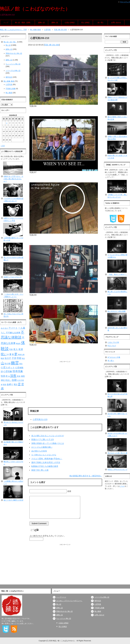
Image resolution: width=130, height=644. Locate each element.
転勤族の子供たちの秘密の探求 (45, 466)
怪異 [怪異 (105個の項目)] (3, 376)
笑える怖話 (85, 23)
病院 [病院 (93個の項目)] (23, 376)
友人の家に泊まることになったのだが (48, 436)
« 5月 (3, 146)
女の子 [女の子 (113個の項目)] (8, 358)
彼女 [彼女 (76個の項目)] (21, 364)
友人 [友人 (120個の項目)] (16, 349)
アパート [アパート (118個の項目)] (13, 328)
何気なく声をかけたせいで (117, 470)
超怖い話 (41, 23)
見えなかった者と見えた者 (117, 453)
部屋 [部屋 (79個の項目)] (4, 385)
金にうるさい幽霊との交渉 (13, 500)
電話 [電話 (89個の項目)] (15, 385)
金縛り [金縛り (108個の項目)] (10, 384)
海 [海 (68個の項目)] (9, 376)
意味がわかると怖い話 (14, 53)
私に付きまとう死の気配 (117, 311)
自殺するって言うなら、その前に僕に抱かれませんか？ (13, 179)
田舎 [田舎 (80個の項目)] (19, 376)
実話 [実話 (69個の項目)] (23, 358)
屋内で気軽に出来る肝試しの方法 (46, 462)
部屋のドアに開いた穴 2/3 (42, 439)
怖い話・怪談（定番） (23, 23)
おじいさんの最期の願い (42, 447)
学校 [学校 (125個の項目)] (19, 358)
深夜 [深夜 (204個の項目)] (13, 376)
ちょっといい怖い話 (13, 64)
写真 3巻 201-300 (52, 45)
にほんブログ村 (113, 342)
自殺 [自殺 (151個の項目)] (14, 380)
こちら (122, 486)
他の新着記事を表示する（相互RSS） (86, 476)
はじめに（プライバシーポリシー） (69, 601)
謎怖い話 (55, 23)
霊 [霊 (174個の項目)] (19, 384)
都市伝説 (9, 77)
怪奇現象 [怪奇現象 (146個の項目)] (18, 371)
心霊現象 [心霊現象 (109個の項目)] (8, 371)
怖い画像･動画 (9, 81)
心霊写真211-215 (40, 419)
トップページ (61, 597)
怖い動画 (9, 93)
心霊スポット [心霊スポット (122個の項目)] (8, 368)
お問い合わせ (116, 23)
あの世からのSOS (39, 451)
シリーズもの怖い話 (13, 71)
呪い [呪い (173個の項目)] (4, 354)
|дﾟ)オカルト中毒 (114, 357)
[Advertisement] (65, 382)
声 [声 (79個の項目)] (8, 355)
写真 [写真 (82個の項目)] (11, 349)
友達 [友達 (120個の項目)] (21, 349)
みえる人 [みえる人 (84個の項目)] (4, 328)
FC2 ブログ (112, 346)
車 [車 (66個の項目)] (2, 385)
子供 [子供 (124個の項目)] (14, 358)
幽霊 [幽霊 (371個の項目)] (15, 363)
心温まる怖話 (70, 23)
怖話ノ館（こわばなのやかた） (35, 9)
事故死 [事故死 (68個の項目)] (18, 344)
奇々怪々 (111, 361)
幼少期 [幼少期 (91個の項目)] (8, 364)
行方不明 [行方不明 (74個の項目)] (21, 380)
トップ (6, 23)
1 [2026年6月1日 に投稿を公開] (7, 123)
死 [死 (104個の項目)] (7, 376)
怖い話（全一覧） (10, 42)
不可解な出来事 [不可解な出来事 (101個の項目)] (13, 333)
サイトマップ (125, 2)
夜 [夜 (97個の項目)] (13, 354)
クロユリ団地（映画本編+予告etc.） (47, 459)
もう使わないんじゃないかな (44, 455)
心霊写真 (9, 85)
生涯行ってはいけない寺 (13, 277)
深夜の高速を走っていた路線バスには (48, 443)
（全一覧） (100, 23)
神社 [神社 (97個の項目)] (3, 380)
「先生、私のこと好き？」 (117, 274)
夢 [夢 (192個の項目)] (16, 354)
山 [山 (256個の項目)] (3, 363)
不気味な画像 (11, 89)
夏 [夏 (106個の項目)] (10, 354)
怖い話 (8, 45)
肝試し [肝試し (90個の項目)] (8, 380)
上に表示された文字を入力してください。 (48, 536)
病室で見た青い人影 (40, 470)
